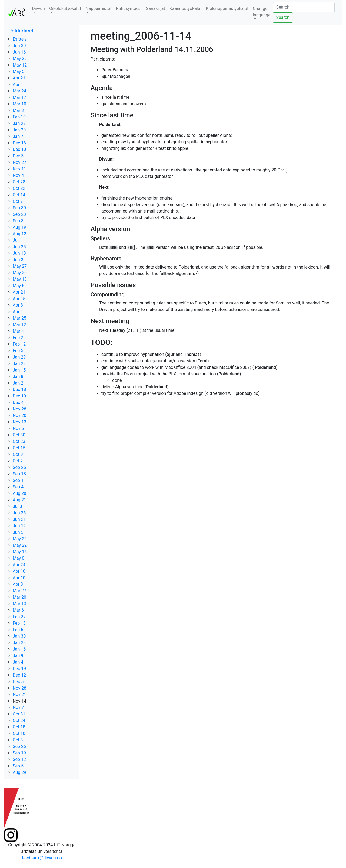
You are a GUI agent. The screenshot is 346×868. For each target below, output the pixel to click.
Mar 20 (19, 597)
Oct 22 (19, 188)
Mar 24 (19, 91)
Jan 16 (19, 649)
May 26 (20, 59)
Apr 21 (19, 78)
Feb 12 (19, 344)
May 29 (20, 539)
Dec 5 (18, 682)
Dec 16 (19, 143)
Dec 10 (19, 149)
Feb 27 (19, 617)
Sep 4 (18, 487)
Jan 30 (19, 636)
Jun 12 (19, 526)
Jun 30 (19, 46)
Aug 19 (19, 227)
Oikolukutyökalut (65, 9)
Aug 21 (19, 500)
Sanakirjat (156, 9)
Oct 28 (19, 182)
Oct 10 (19, 733)
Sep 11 (19, 480)
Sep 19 (19, 753)
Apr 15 (19, 299)
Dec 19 (19, 669)
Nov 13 (19, 422)
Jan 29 (19, 357)
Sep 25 (19, 467)
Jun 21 (19, 519)
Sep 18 (19, 474)
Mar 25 (19, 318)
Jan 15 (19, 370)
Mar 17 (19, 97)
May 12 (20, 65)
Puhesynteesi (129, 9)
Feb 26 (19, 338)
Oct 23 (19, 441)
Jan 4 (18, 662)
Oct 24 (19, 720)
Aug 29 (19, 772)
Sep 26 (19, 746)
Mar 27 (19, 591)
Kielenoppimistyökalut (227, 9)
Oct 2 (18, 461)
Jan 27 (19, 123)
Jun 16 (19, 52)
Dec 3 (18, 156)
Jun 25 (19, 247)
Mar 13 (19, 604)
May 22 (20, 545)
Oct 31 (19, 714)
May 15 (20, 552)
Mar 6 (18, 610)
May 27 (20, 266)
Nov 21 (19, 695)
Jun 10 (19, 253)
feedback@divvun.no (42, 858)
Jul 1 (17, 240)
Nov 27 (19, 162)
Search (283, 17)
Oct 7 (18, 201)
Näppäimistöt (98, 9)
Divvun (38, 9)
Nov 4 (18, 175)
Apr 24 (19, 565)
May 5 (19, 72)
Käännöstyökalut (186, 9)
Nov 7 (18, 708)
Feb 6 (18, 630)
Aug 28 (19, 493)
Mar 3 (18, 110)
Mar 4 (18, 331)
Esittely (20, 39)
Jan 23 (19, 643)
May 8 (19, 558)
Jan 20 (19, 130)
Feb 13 (19, 623)
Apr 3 (18, 584)
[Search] (304, 7)
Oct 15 (19, 448)
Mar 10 (19, 104)
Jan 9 (18, 656)
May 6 (19, 286)
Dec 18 (19, 390)
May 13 (20, 279)
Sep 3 (18, 221)
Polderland (21, 31)
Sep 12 (19, 759)
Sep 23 (19, 214)
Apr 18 (19, 571)
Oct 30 (19, 435)
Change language (262, 12)
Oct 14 (19, 195)
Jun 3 (18, 260)
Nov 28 (19, 409)
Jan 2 (18, 383)
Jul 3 (17, 506)
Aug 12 (19, 234)
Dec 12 (19, 675)
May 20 (20, 273)
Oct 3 (18, 740)
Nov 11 (19, 169)
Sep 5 (18, 766)
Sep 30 (19, 208)
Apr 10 (19, 578)
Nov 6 (18, 428)
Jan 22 (19, 364)
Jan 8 (18, 377)
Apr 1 (18, 85)
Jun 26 (19, 513)
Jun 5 (18, 532)
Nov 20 (19, 415)
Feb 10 (19, 117)
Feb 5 (18, 351)
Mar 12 (19, 325)
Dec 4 (18, 402)
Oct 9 (18, 454)
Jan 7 (18, 136)
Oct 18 (19, 727)
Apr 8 (18, 305)
